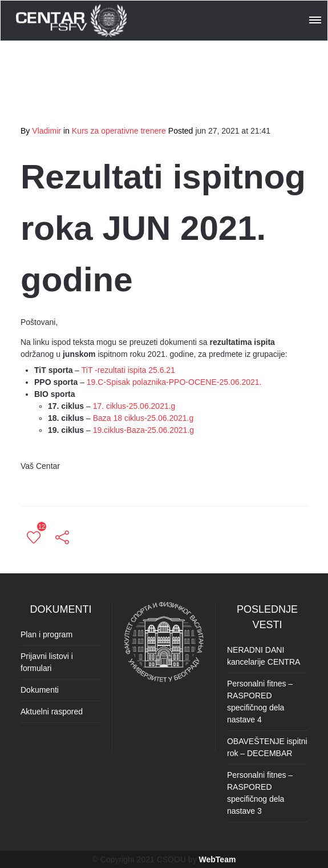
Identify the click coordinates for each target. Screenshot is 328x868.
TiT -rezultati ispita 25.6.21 (128, 370)
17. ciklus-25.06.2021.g (134, 406)
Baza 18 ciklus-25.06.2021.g (143, 418)
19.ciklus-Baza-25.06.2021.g (143, 430)
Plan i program (46, 634)
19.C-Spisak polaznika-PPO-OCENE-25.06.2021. (174, 382)
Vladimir (46, 131)
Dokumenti (40, 690)
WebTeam (218, 859)
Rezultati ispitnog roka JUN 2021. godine (163, 228)
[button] (316, 18)
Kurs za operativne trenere (119, 131)
